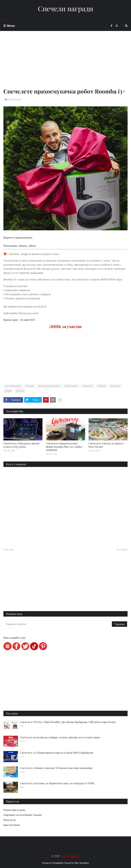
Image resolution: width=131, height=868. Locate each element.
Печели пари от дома (14, 810)
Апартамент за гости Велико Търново (23, 815)
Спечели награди (65, 9)
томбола (102, 386)
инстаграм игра (13, 386)
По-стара (121, 550)
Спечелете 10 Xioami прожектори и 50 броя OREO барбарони (57, 753)
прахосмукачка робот (49, 386)
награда (30, 386)
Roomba (20, 391)
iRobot (8, 391)
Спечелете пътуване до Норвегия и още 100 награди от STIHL (57, 783)
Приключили (71, 386)
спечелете (87, 386)
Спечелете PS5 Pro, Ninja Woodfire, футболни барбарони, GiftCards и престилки (68, 722)
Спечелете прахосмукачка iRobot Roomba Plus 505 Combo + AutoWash (65, 447)
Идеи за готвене (12, 825)
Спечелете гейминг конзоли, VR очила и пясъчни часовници (56, 768)
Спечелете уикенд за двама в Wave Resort (106, 445)
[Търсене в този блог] (58, 624)
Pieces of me (10, 820)
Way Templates (82, 863)
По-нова (9, 550)
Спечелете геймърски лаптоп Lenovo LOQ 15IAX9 (21, 445)
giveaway (115, 386)
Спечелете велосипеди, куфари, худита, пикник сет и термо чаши (60, 737)
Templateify (58, 863)
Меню (11, 26)
